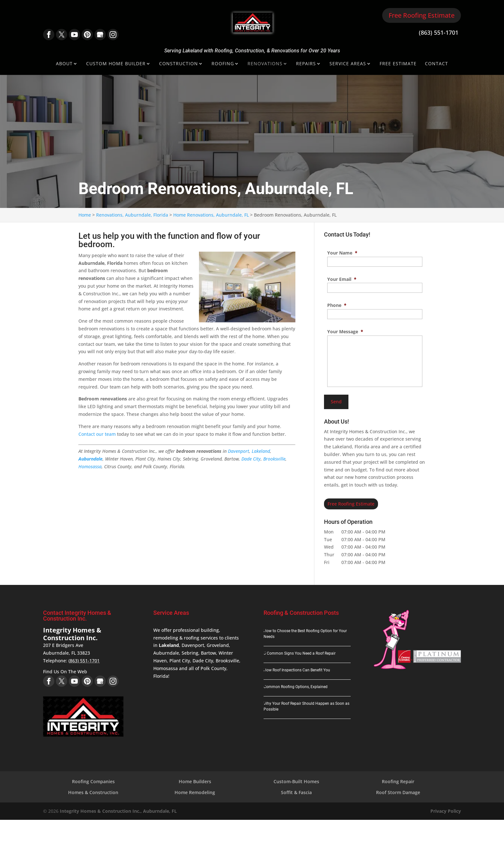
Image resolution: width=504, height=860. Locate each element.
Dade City (251, 459)
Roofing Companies (93, 781)
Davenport (239, 451)
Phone (337, 305)
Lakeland (261, 451)
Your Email (342, 279)
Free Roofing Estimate (422, 15)
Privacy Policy (446, 811)
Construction (179, 64)
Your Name (342, 253)
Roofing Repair (398, 781)
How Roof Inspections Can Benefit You (297, 670)
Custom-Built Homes (296, 781)
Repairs (306, 64)
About (64, 64)
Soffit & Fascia (296, 792)
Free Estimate (398, 64)
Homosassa (90, 466)
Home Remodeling (195, 792)
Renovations (265, 64)
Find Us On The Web (65, 672)
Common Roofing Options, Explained (296, 687)
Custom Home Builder (116, 64)
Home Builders (195, 781)
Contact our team (97, 434)
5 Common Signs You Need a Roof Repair (300, 653)
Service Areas (348, 64)
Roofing (223, 64)
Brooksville (274, 459)
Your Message (345, 332)
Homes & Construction (93, 792)
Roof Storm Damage (398, 792)
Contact (437, 64)
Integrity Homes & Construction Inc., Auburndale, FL (118, 811)
